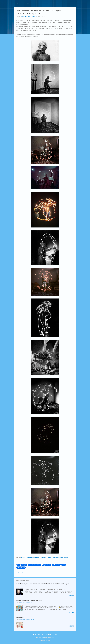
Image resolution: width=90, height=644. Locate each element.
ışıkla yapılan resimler (34, 565)
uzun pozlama (21, 568)
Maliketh (43, 637)
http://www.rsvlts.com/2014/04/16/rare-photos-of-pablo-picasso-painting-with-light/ (45, 557)
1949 (18, 565)
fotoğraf (24, 565)
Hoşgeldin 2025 (21, 617)
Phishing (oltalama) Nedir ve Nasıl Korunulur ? (29, 601)
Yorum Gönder (22, 573)
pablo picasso (56, 565)
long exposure (46, 565)
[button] (73, 10)
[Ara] (76, 4)
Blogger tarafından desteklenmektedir (45, 634)
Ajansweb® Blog (23, 3)
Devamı (71, 596)
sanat (64, 565)
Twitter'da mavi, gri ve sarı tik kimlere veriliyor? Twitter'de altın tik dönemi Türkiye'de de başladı (42, 584)
